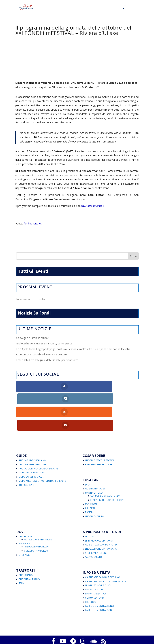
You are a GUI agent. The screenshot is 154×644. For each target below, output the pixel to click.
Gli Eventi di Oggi (95, 463)
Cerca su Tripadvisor (36, 525)
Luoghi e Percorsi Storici (100, 435)
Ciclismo (90, 483)
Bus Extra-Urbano (29, 554)
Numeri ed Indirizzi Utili (99, 560)
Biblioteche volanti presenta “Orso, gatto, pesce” (45, 343)
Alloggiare (25, 511)
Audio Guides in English (32, 439)
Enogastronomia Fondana (101, 523)
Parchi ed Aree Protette (99, 439)
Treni (22, 558)
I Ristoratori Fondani (37, 521)
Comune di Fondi (95, 572)
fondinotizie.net (33, 223)
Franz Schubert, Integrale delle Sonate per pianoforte (47, 360)
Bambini (90, 487)
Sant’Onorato (94, 532)
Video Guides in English (32, 451)
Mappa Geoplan (94, 564)
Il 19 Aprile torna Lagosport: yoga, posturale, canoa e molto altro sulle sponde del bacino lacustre (73, 349)
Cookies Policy (67, 626)
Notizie (89, 511)
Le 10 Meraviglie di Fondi (99, 515)
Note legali (90, 631)
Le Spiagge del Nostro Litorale (108, 474)
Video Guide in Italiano (32, 447)
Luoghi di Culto (95, 491)
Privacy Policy (48, 626)
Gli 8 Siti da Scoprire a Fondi (101, 519)
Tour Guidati (26, 459)
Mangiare (24, 518)
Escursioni (91, 479)
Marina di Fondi (94, 467)
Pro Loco (91, 576)
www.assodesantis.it (93, 206)
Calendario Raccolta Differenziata (106, 556)
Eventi (89, 459)
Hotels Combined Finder (38, 514)
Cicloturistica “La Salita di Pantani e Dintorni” (42, 354)
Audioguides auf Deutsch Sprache (38, 443)
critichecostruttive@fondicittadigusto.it (91, 635)
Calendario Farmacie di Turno (103, 552)
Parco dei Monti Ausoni (99, 585)
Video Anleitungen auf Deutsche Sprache (42, 455)
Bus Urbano (26, 550)
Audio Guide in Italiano (32, 435)
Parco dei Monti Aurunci (100, 581)
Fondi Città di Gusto (76, 622)
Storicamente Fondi (97, 528)
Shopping (24, 530)
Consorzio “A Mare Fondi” (105, 470)
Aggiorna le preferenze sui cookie (96, 626)
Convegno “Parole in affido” (32, 338)
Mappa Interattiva (96, 568)
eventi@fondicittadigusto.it (119, 639)
